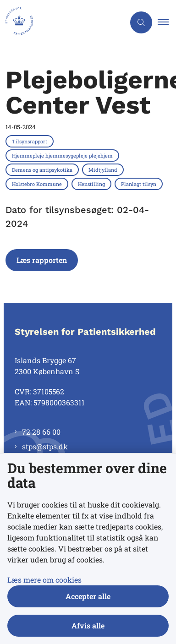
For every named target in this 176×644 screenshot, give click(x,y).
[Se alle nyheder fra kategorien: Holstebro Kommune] (38, 184)
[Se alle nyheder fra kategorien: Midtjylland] (104, 169)
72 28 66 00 (41, 432)
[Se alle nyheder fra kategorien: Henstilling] (92, 184)
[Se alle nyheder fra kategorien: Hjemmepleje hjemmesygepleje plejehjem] (63, 155)
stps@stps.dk (45, 446)
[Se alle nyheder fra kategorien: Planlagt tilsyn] (140, 184)
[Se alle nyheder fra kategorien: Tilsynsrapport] (30, 141)
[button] (167, 22)
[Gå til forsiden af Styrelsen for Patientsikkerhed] (62, 22)
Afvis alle (88, 625)
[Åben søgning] (141, 22)
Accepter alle (88, 596)
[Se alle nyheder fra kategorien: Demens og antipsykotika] (43, 169)
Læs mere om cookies (44, 580)
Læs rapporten (42, 260)
